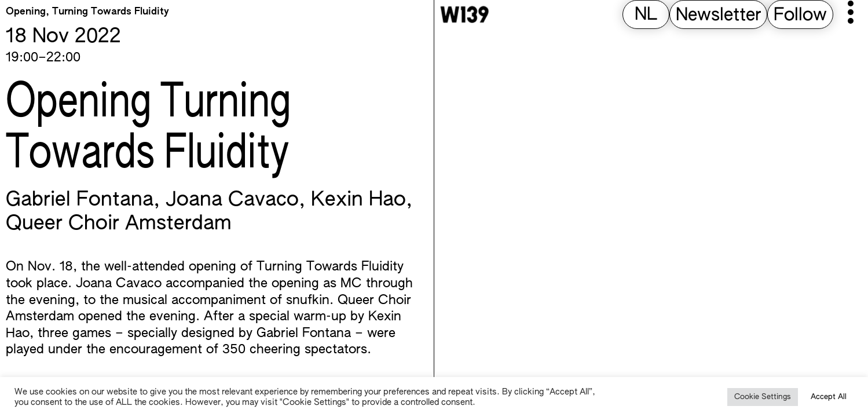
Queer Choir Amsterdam (119, 224)
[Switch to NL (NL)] (646, 15)
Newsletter (718, 16)
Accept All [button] (829, 397)
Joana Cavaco (232, 200)
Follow (800, 16)
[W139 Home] (464, 14)
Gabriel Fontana (80, 200)
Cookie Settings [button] (763, 397)
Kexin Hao (358, 200)
